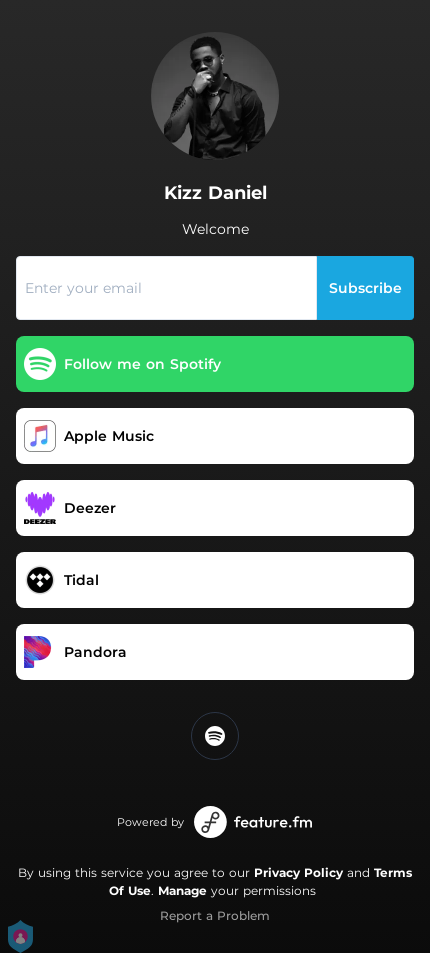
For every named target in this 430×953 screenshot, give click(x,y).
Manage (182, 890)
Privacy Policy (298, 872)
